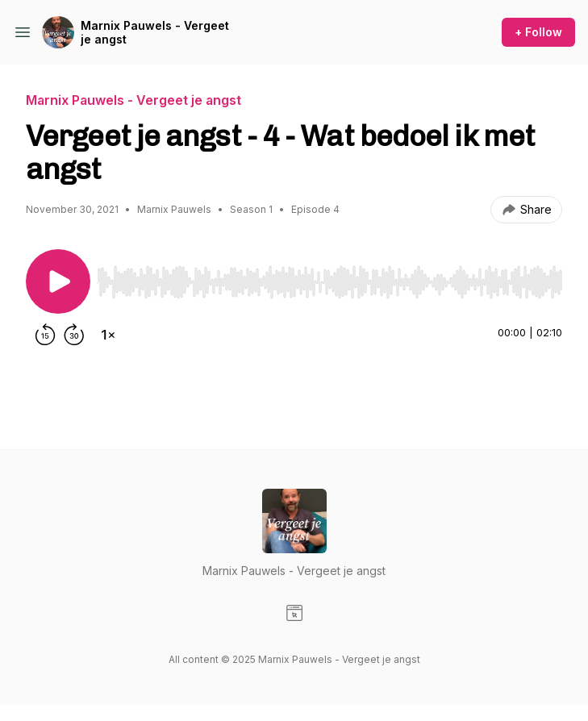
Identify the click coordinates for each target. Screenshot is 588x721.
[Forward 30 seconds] (74, 335)
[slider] (329, 282)
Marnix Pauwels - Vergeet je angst (155, 33)
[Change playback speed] (108, 335)
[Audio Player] (329, 277)
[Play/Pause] (58, 281)
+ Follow (538, 32)
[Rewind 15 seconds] (45, 335)
